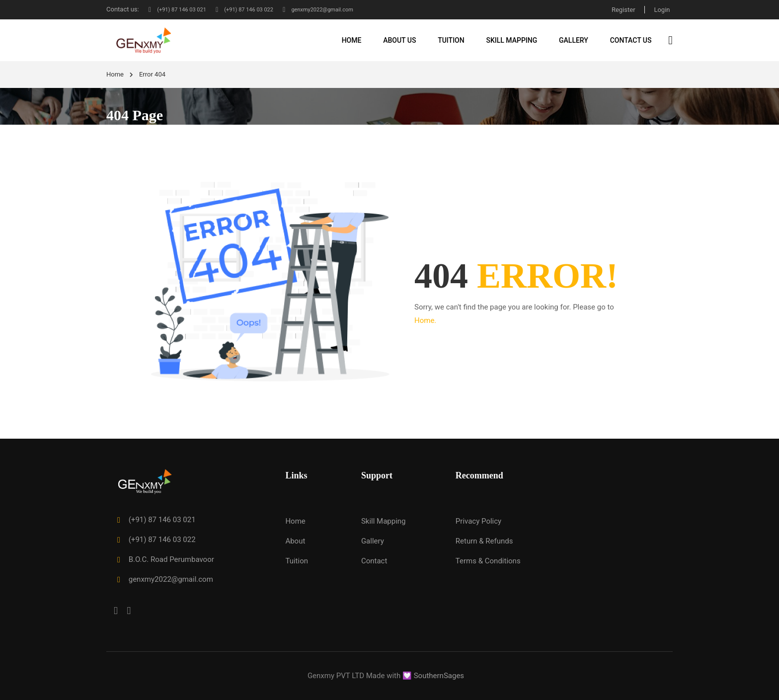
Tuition (451, 40)
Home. (425, 321)
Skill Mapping (511, 40)
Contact (374, 561)
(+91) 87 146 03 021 (181, 9)
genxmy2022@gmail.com (341, 9)
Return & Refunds (484, 542)
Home (352, 40)
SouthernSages (439, 676)
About (295, 542)
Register (622, 9)
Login (662, 9)
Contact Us (631, 40)
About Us (399, 40)
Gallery (574, 40)
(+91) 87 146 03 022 (257, 9)
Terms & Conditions (488, 561)
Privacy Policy (478, 522)
